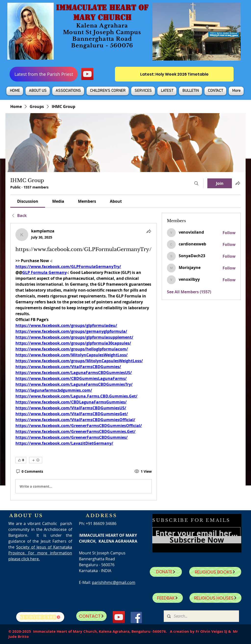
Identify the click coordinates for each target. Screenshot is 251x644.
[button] (38, 91)
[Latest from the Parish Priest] (44, 74)
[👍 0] (21, 460)
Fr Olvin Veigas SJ (211, 631)
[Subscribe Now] (197, 540)
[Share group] (238, 183)
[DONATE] (166, 572)
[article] (84, 362)
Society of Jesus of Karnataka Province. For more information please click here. (40, 553)
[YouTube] (87, 74)
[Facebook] (136, 617)
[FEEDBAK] (168, 598)
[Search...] (201, 616)
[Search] (196, 183)
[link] (28, 201)
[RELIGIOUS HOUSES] (215, 598)
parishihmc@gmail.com (114, 582)
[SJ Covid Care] (40, 617)
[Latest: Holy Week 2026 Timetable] (174, 74)
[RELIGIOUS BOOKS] (215, 572)
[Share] (149, 231)
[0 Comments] (29, 471)
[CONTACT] (91, 616)
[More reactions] (36, 460)
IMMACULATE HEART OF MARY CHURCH (102, 13)
